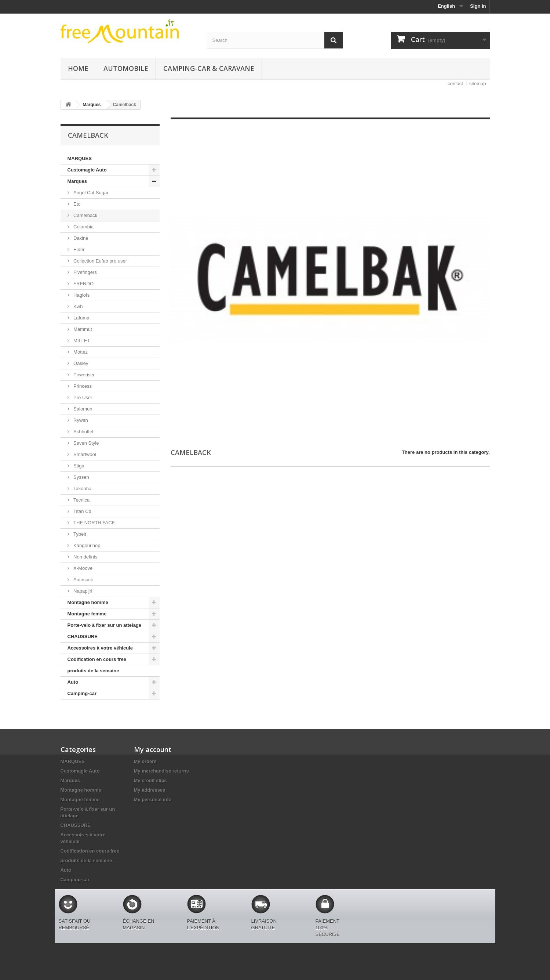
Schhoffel (83, 432)
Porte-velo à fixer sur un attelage (105, 625)
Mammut (82, 329)
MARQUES (80, 158)
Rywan (80, 420)
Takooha (82, 489)
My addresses (150, 790)
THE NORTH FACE (94, 523)
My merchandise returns (161, 771)
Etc (76, 204)
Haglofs (81, 295)
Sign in (478, 6)
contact (455, 84)
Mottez (80, 352)
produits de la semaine (93, 671)
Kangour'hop (86, 545)
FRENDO (83, 284)
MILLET (81, 341)
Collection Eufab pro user (100, 261)
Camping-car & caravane (209, 68)
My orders (145, 761)
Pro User (82, 397)
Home (78, 68)
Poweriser (83, 375)
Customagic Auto (87, 170)
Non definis (85, 557)
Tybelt (79, 534)
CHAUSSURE (83, 637)
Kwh (78, 306)
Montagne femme (87, 614)
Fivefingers (85, 272)
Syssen (81, 477)
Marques (77, 181)
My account (153, 749)
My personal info (153, 800)
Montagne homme (88, 602)
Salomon (82, 409)
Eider (79, 249)
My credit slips (150, 780)
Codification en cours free (97, 659)
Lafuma (81, 318)
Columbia (83, 227)
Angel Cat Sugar (90, 193)
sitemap (478, 84)
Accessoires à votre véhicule (100, 648)
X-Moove (83, 568)
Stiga (78, 466)
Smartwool (84, 454)
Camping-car (82, 693)
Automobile (126, 68)
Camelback (85, 215)
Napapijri (82, 591)
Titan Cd (82, 511)
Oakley (80, 363)
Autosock (83, 580)
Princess (82, 386)
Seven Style (86, 443)
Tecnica (81, 500)
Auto (73, 682)
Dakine (80, 238)
